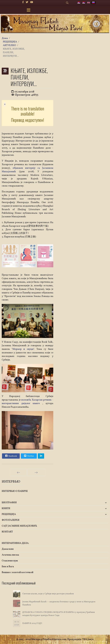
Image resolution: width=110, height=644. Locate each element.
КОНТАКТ (7, 532)
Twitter (29, 456)
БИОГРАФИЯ (9, 503)
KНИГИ (6, 508)
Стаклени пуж (10, 561)
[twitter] (27, 2)
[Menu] (29, 10)
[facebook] (23, 2)
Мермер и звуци (23, 349)
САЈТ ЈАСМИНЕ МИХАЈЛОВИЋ (19, 526)
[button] (91, 503)
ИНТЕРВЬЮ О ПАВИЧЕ (15, 491)
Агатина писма (10, 555)
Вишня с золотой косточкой (18, 572)
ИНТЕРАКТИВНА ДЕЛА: (15, 543)
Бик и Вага (8, 567)
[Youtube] (32, 2)
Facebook (11, 456)
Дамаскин (8, 549)
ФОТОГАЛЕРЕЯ (11, 520)
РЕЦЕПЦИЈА (9, 514)
